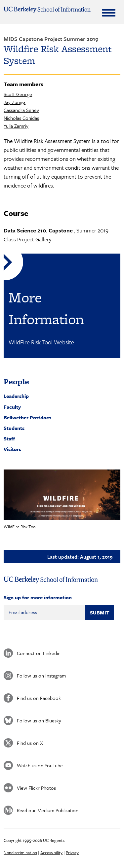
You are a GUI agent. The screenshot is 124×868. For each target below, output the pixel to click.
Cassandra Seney (21, 110)
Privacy (72, 852)
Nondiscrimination (20, 852)
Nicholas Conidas (21, 118)
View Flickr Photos (36, 788)
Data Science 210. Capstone (38, 230)
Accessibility (51, 852)
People (16, 382)
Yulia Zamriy (16, 126)
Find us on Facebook (39, 698)
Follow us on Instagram (41, 676)
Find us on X (30, 743)
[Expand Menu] (109, 13)
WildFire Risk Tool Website (41, 342)
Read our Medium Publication (48, 810)
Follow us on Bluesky (39, 720)
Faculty (12, 407)
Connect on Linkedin (39, 653)
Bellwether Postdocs (27, 417)
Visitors (12, 449)
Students (14, 428)
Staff (9, 438)
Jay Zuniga (15, 102)
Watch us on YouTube (40, 765)
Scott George (18, 94)
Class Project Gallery (28, 239)
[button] (62, 495)
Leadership (16, 396)
